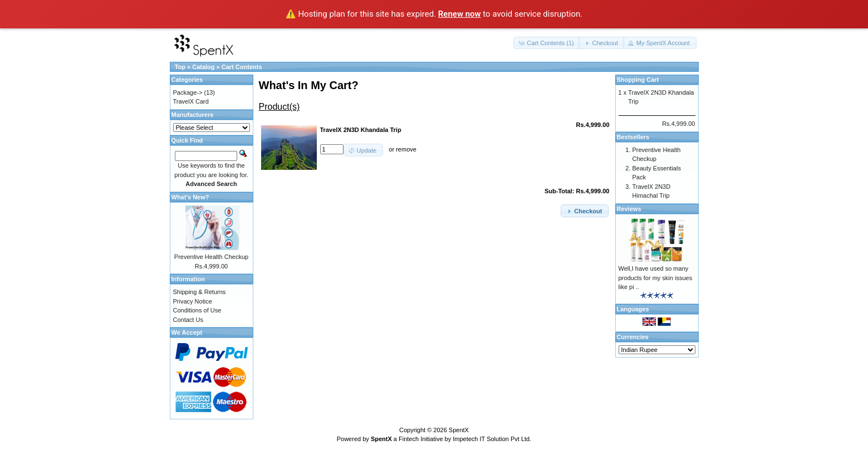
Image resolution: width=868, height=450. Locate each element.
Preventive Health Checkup (211, 257)
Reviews (629, 209)
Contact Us (188, 320)
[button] (547, 43)
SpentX (459, 430)
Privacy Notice (193, 301)
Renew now (460, 14)
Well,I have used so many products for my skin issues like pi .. (656, 278)
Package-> (188, 92)
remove (406, 149)
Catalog (203, 67)
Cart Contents (242, 67)
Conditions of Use (197, 310)
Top (180, 67)
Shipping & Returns (200, 292)
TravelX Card (191, 101)
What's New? (190, 197)
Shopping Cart (638, 80)
